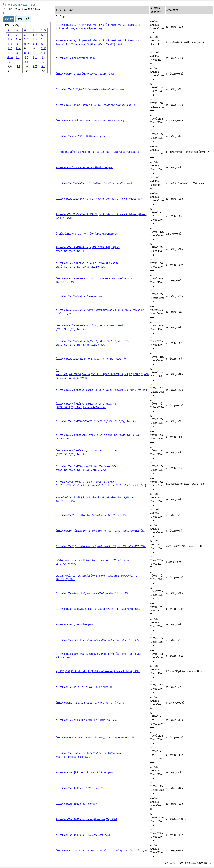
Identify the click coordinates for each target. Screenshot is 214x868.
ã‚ (43, 66)
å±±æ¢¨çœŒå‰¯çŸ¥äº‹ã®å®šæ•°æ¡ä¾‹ (81, 136)
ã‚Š (18, 66)
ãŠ (43, 30)
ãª (10, 48)
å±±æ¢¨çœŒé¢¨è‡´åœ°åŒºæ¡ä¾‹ (75, 58)
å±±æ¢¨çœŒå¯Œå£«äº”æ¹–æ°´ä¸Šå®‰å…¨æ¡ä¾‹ (85, 167)
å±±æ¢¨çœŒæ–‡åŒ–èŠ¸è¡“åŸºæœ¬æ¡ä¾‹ (81, 788)
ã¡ (18, 44)
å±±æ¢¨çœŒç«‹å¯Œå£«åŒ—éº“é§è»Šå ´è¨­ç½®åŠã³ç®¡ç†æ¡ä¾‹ (97, 421)
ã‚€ (27, 57)
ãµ (27, 53)
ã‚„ (10, 62)
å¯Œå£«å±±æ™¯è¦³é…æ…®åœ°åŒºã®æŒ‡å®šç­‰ (87, 234)
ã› (35, 39)
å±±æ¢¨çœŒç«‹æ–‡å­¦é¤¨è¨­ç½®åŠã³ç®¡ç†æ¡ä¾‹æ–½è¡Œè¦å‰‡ (96, 738)
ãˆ (35, 30)
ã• (10, 39)
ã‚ (10, 30)
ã (27, 35)
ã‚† (27, 62)
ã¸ (35, 53)
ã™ (27, 39)
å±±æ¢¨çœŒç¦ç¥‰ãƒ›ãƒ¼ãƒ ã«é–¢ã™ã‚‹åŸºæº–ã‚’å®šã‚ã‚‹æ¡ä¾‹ (97, 105)
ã (18, 35)
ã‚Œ (35, 66)
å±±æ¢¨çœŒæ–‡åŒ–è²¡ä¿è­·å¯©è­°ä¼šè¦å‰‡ (83, 835)
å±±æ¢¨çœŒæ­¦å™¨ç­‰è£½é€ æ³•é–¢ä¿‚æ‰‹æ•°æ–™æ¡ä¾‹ (90, 89)
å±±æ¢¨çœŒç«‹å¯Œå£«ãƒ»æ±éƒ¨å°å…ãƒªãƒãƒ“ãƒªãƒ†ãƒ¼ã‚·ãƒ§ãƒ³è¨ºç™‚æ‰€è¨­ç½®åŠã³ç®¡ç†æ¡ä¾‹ (102, 374)
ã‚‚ (43, 57)
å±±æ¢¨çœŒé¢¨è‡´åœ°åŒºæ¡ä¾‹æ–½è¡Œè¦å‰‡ (85, 74)
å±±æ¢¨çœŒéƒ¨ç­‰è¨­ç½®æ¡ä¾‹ (75, 624)
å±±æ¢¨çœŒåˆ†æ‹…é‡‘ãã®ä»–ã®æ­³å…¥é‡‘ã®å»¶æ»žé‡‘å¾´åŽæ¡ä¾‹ (102, 851)
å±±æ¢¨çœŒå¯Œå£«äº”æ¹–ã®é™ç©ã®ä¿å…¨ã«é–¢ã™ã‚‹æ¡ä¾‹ (99, 199)
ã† (27, 30)
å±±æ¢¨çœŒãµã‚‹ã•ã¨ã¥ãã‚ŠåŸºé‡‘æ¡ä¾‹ (86, 687)
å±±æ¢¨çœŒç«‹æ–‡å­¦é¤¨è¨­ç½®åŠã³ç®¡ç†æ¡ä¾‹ (87, 720)
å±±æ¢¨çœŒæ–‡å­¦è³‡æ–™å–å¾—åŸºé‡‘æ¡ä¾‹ (85, 772)
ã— (18, 39)
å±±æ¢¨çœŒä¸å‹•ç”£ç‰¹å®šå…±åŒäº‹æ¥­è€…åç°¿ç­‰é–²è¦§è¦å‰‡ (98, 609)
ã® (43, 48)
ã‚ (35, 57)
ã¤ (27, 44)
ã (43, 39)
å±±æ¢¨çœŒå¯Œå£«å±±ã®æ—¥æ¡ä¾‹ (80, 296)
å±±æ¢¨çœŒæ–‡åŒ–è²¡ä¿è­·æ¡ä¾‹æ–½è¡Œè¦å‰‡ (87, 819)
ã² (18, 53)
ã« (18, 48)
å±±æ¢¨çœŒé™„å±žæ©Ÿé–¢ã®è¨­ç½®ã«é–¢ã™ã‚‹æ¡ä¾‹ (91, 515)
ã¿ (18, 57)
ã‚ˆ (43, 62)
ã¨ (43, 44)
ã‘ (35, 35)
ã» (43, 53)
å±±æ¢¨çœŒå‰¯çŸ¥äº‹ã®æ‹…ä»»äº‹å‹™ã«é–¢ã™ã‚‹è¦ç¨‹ (92, 121)
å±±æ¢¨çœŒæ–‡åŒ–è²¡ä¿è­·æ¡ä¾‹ (77, 804)
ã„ (18, 30)
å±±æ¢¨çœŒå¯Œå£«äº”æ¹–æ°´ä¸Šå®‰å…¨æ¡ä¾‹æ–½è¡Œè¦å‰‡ (94, 183)
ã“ (43, 35)
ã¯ (10, 53)
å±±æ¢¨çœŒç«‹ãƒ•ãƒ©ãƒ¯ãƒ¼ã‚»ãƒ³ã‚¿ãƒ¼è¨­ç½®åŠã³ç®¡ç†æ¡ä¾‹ (97, 640)
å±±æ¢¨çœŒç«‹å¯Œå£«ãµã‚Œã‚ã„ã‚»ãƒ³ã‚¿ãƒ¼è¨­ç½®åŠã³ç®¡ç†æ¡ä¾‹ (102, 390)
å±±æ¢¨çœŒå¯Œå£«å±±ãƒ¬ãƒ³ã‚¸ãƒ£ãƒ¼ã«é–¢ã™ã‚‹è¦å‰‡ (92, 359)
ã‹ (10, 35)
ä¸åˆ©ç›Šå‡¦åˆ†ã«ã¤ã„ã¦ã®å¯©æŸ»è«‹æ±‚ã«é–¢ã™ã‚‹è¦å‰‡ (98, 671)
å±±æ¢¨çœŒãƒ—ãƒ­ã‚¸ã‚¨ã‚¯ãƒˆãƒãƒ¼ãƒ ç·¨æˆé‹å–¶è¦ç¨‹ (91, 703)
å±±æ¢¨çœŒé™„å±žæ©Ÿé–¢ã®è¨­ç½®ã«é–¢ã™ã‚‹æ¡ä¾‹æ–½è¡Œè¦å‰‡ (101, 531)
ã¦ (35, 44)
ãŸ (10, 44)
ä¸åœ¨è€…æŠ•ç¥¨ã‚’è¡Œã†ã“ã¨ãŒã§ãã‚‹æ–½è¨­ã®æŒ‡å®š (97, 152)
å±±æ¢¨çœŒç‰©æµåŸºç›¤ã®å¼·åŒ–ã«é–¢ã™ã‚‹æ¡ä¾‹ (92, 593)
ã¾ (10, 57)
